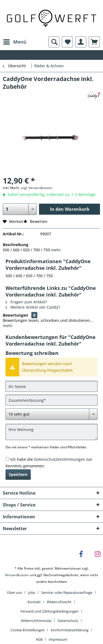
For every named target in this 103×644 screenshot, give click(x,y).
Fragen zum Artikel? (26, 302)
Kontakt (34, 602)
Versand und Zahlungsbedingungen (49, 611)
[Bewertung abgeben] (51, 414)
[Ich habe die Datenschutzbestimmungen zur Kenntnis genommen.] (7, 459)
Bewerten (35, 221)
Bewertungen (15, 315)
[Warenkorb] (94, 42)
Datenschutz (68, 621)
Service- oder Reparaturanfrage (67, 592)
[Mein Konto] (81, 42)
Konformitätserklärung (70, 630)
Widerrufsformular (36, 621)
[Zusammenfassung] (51, 400)
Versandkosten (17, 575)
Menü (15, 41)
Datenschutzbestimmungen (60, 459)
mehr (56, 250)
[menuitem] (15, 42)
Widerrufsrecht (59, 602)
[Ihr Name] (51, 386)
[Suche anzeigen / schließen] (54, 42)
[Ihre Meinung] (51, 432)
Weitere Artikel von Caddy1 (33, 307)
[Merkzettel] (67, 42)
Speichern (18, 474)
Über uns (14, 592)
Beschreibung (16, 245)
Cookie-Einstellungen (28, 630)
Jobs (32, 592)
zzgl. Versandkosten (37, 188)
